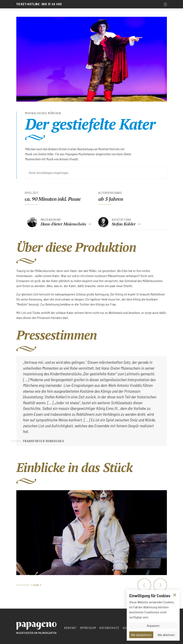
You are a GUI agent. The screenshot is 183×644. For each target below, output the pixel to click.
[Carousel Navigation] (152, 585)
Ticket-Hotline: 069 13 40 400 (39, 4)
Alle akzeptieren (141, 635)
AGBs (126, 628)
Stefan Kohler (124, 224)
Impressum (88, 628)
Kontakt (70, 628)
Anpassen (153, 625)
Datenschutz (109, 628)
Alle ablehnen (166, 635)
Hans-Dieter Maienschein (63, 224)
